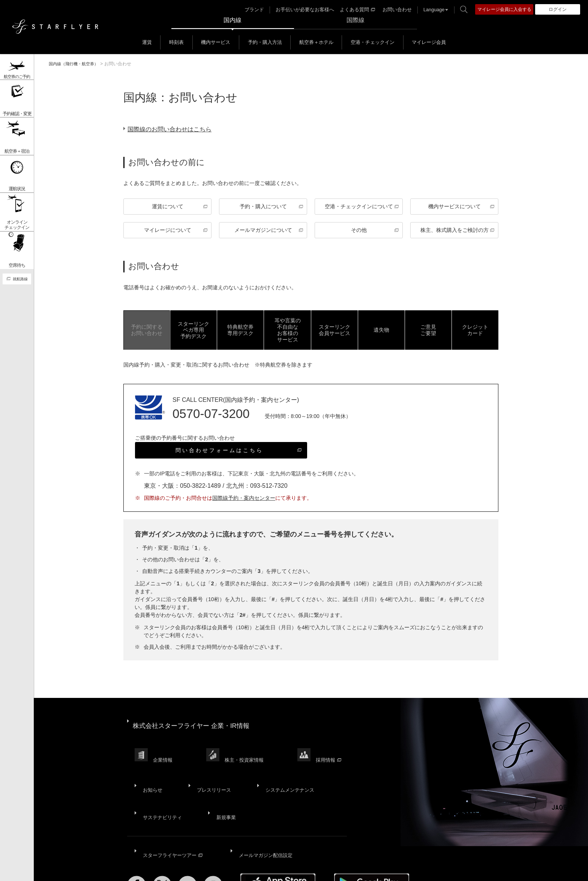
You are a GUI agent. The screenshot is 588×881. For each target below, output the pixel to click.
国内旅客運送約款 (314, 869)
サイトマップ (72, 869)
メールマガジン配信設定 (264, 816)
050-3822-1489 (200, 488)
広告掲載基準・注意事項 (370, 869)
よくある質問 (358, 10)
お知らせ (151, 769)
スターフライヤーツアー (172, 816)
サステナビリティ (162, 787)
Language (430, 10)
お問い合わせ (395, 10)
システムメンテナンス (282, 769)
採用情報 (334, 748)
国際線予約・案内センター (244, 500)
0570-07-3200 (211, 416)
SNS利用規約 (271, 869)
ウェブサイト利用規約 (222, 869)
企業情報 (164, 748)
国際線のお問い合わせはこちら (175, 129)
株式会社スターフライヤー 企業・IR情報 (195, 723)
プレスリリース (208, 769)
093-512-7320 (269, 488)
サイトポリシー (112, 869)
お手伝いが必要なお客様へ (309, 10)
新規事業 (222, 787)
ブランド (261, 10)
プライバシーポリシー (163, 869)
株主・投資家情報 (248, 748)
